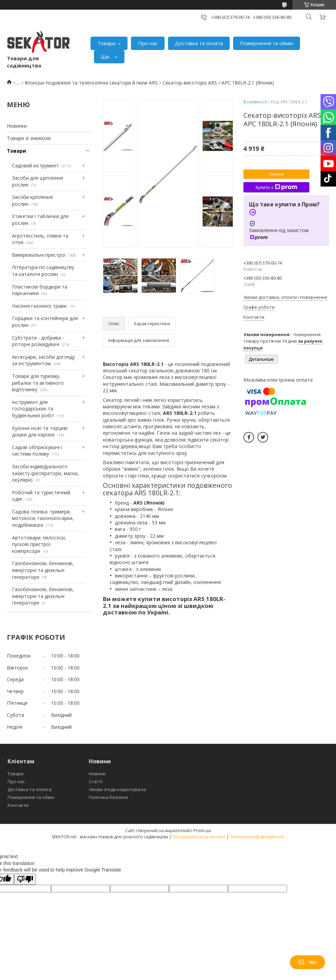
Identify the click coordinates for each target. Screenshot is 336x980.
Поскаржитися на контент (199, 837)
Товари (106, 43)
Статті (96, 781)
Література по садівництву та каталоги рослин (43, 271)
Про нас (148, 43)
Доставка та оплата (199, 43)
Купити (276, 174)
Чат (308, 962)
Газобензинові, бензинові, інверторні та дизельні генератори (43, 570)
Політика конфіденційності (257, 837)
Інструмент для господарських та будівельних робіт (33, 409)
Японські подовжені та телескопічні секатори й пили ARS (91, 83)
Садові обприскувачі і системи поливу (37, 451)
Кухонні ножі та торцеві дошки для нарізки (40, 431)
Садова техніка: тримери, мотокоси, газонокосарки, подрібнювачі (43, 518)
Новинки (17, 126)
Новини (97, 774)
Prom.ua (202, 830)
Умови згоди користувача (117, 789)
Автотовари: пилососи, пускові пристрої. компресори (39, 544)
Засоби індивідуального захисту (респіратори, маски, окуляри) (45, 473)
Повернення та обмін (267, 43)
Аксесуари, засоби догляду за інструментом (43, 360)
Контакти (18, 805)
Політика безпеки (108, 797)
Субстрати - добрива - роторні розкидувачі (38, 341)
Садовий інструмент (35, 166)
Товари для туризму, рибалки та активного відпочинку (38, 383)
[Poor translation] (25, 879)
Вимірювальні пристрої (39, 255)
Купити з (276, 187)
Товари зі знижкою (29, 138)
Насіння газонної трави (39, 306)
